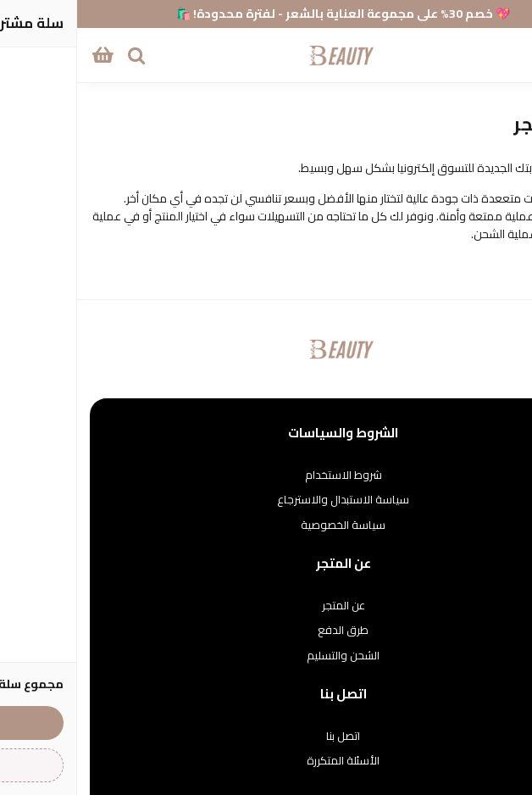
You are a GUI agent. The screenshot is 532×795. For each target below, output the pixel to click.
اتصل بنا (266, 737)
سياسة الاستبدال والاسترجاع (266, 500)
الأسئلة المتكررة (266, 761)
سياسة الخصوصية (266, 525)
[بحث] (59, 55)
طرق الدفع (266, 631)
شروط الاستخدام (266, 475)
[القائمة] (507, 55)
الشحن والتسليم (266, 656)
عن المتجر (266, 606)
